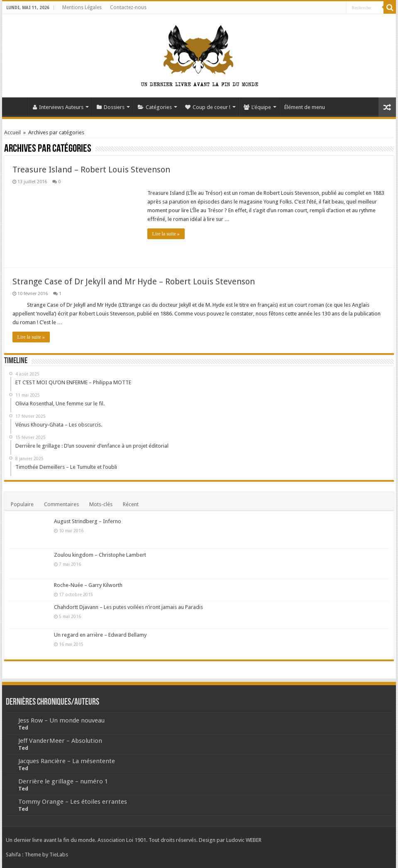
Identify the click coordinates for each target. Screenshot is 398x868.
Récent (131, 504)
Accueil (17, 106)
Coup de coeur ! (208, 107)
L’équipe (257, 107)
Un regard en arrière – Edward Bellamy (100, 635)
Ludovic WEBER (244, 840)
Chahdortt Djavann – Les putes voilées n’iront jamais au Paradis (128, 607)
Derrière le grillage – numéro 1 (63, 781)
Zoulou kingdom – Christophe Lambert (100, 555)
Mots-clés (101, 504)
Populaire (22, 504)
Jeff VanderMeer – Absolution (60, 741)
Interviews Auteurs (58, 107)
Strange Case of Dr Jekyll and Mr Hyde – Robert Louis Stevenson (134, 281)
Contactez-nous (128, 7)
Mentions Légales (82, 7)
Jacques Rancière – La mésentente (67, 761)
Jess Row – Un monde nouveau (61, 720)
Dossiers (111, 107)
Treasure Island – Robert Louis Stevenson (91, 170)
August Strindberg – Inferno (88, 521)
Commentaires (61, 504)
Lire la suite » (166, 234)
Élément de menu (305, 107)
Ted (23, 728)
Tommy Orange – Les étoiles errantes (73, 802)
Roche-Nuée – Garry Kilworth (88, 585)
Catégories (155, 107)
